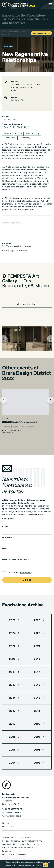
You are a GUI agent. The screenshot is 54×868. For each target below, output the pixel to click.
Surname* (7, 538)
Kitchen (19, 134)
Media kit (6, 823)
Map (14, 91)
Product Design (33, 134)
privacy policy (25, 573)
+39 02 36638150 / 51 (14, 809)
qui (38, 865)
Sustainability (10, 138)
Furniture (8, 134)
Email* (5, 549)
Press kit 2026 (8, 827)
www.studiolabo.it (13, 816)
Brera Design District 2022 (15, 127)
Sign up (27, 580)
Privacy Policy (8, 854)
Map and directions (27, 304)
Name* (5, 527)
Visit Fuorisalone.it (42, 34)
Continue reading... (12, 223)
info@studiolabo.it (13, 813)
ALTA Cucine (9, 120)
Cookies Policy (22, 854)
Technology (25, 138)
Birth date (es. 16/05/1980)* (16, 560)
